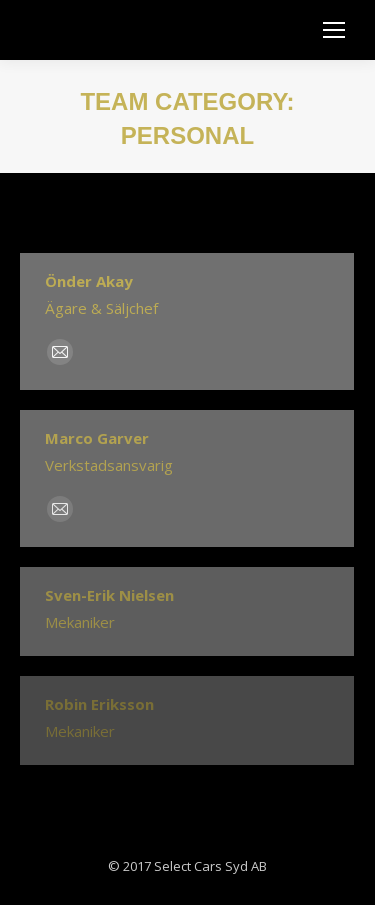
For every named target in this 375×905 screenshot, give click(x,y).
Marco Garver (97, 438)
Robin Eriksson (99, 704)
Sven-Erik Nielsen (109, 595)
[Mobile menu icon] (334, 30)
